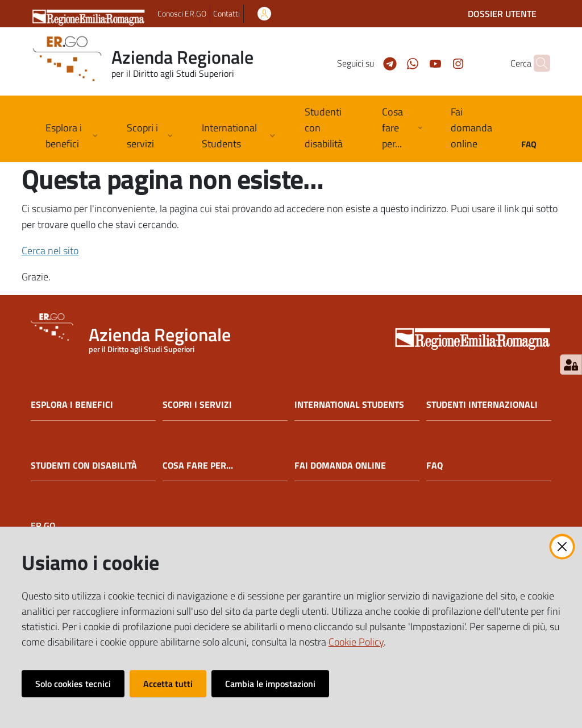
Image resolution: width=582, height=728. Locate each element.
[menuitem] (330, 129)
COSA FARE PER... (198, 466)
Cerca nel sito (50, 251)
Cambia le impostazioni (270, 684)
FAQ (435, 466)
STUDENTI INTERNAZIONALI (482, 405)
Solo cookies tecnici (73, 684)
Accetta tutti (168, 684)
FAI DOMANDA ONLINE (340, 466)
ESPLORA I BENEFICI (72, 405)
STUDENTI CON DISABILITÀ (84, 466)
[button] (537, 63)
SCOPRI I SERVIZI (197, 405)
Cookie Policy (356, 642)
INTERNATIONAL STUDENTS (349, 405)
